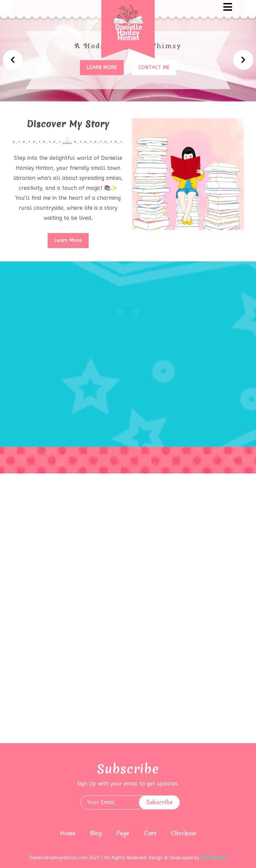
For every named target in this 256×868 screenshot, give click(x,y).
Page (123, 833)
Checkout (184, 833)
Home (68, 833)
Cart (150, 833)
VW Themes (213, 858)
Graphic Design (121, 320)
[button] (178, 7)
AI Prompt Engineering (134, 320)
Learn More (68, 241)
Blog (96, 833)
